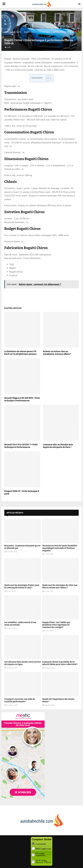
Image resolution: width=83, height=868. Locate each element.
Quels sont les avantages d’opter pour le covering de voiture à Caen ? (22, 586)
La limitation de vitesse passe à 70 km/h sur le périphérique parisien (20, 353)
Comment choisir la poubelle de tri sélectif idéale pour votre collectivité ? (60, 663)
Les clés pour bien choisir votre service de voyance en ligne (23, 663)
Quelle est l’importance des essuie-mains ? (59, 700)
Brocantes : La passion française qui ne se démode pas (22, 547)
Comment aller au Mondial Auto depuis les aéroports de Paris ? (58, 446)
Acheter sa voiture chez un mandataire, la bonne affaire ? (57, 353)
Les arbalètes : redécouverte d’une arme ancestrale (20, 624)
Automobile (9, 36)
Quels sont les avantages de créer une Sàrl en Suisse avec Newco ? (60, 586)
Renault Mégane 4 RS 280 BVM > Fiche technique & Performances (22, 399)
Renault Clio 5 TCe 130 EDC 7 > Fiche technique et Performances (21, 446)
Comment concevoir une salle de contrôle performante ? (20, 700)
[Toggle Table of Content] (47, 78)
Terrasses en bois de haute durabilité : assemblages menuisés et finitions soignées (60, 548)
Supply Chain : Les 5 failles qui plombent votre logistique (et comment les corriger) (56, 625)
